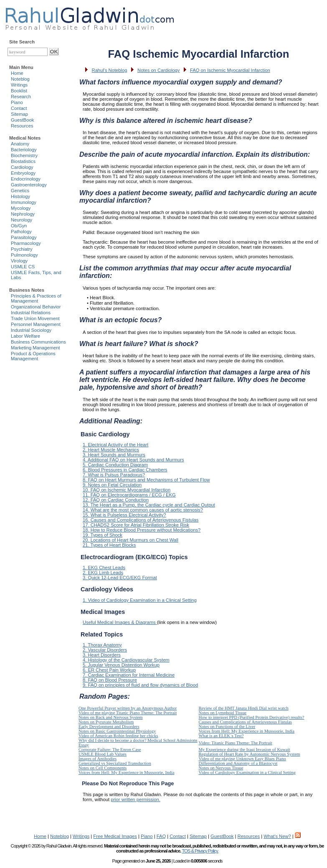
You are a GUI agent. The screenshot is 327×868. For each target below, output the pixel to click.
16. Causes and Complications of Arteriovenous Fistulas (141, 520)
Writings (19, 85)
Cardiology (22, 167)
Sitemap (19, 114)
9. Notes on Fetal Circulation (112, 485)
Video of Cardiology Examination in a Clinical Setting (247, 773)
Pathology (21, 232)
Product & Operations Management (33, 356)
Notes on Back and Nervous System (111, 717)
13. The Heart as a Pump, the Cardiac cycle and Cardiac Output (149, 505)
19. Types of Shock (103, 535)
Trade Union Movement (35, 318)
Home (17, 73)
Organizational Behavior (36, 307)
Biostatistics (23, 161)
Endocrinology (26, 179)
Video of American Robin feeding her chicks (118, 736)
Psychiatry (22, 249)
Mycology (21, 208)
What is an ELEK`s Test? (221, 736)
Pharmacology (26, 243)
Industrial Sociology (31, 330)
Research (21, 97)
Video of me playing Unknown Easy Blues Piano (242, 759)
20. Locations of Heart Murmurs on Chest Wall (131, 540)
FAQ (161, 836)
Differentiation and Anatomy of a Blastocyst (238, 763)
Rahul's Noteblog (110, 70)
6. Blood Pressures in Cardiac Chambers (125, 470)
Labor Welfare (25, 336)
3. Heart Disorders (102, 655)
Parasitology (24, 237)
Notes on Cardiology (158, 70)
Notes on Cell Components (103, 768)
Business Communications (38, 342)
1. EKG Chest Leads (104, 568)
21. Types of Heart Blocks (109, 545)
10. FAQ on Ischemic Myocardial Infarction (127, 490)
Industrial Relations (31, 313)
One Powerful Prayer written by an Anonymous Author (128, 708)
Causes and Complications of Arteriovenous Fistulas (245, 722)
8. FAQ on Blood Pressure (110, 680)
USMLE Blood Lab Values (103, 754)
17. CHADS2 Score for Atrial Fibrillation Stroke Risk (136, 525)
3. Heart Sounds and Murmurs (114, 455)
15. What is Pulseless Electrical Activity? (124, 515)
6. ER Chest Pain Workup (109, 670)
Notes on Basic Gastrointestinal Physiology (117, 731)
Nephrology (23, 214)
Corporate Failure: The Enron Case (110, 750)
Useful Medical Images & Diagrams (120, 622)
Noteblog (20, 79)
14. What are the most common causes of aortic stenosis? (143, 510)
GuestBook (22, 120)
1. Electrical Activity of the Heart (115, 445)
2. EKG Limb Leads (103, 573)
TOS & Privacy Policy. (200, 851)
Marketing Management (35, 348)
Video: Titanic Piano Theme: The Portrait (236, 743)
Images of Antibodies (98, 759)
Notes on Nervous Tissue (221, 768)
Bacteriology (24, 150)
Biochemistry (24, 155)
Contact (19, 108)
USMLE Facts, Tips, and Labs (36, 275)
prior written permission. (136, 799)
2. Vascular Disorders (105, 650)
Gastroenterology (29, 185)
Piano (17, 102)
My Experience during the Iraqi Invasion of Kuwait (245, 750)
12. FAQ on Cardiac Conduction (116, 500)
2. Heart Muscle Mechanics (111, 450)
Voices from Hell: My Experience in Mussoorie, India (247, 731)
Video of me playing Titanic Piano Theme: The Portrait (128, 713)
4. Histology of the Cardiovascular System (126, 660)
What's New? (277, 836)
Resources (22, 126)
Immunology (24, 202)
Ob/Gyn (19, 226)
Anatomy (20, 144)
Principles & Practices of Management (36, 298)
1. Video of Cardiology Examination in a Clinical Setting (140, 600)
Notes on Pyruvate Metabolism (106, 722)
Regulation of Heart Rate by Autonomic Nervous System (250, 754)
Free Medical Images (115, 836)
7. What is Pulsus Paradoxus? (114, 475)
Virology (19, 261)
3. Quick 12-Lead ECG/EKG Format (120, 578)
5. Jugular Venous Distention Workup (121, 665)
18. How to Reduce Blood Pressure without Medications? (142, 530)
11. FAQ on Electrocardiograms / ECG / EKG (129, 495)
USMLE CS (23, 267)
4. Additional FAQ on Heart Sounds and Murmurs (133, 460)
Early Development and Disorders (109, 727)
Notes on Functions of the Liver (227, 727)
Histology (20, 196)
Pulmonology (24, 255)
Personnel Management (36, 324)
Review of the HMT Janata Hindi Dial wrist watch (244, 708)
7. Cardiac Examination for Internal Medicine (129, 675)
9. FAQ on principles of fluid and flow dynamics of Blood (140, 685)
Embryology (23, 173)
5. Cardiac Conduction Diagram (115, 465)
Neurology (22, 220)
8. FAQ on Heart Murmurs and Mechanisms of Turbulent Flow (146, 480)
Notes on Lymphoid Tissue (223, 713)
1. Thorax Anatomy (102, 645)
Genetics (20, 191)
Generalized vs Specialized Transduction (115, 763)
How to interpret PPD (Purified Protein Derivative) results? (252, 717)
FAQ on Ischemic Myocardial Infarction (230, 70)
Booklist (19, 91)
